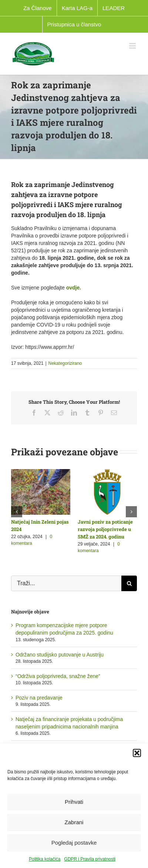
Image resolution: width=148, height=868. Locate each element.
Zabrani (74, 822)
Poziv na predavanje (39, 698)
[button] (137, 753)
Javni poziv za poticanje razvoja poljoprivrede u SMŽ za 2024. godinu (105, 529)
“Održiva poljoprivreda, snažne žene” (58, 676)
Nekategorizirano (65, 363)
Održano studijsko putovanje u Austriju (60, 655)
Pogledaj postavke (74, 843)
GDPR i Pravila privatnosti (90, 859)
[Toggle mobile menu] (133, 46)
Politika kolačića (45, 859)
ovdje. (74, 288)
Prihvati (74, 802)
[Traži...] (66, 583)
